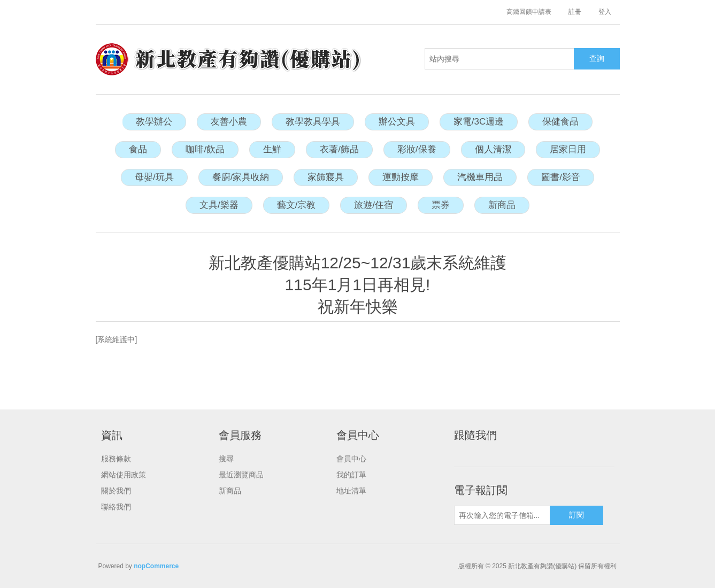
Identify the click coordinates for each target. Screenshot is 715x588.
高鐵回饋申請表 (529, 12)
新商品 (502, 205)
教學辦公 (154, 122)
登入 (605, 12)
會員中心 (351, 459)
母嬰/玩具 (154, 177)
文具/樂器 (219, 205)
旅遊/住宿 (374, 205)
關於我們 (116, 491)
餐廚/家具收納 (241, 177)
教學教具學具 (313, 122)
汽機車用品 (480, 177)
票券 (441, 205)
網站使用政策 (124, 475)
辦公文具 (397, 122)
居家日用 (568, 149)
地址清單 (351, 491)
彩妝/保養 (417, 149)
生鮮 (272, 149)
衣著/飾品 (339, 149)
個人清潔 (493, 149)
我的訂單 (351, 475)
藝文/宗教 (297, 205)
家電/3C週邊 (479, 122)
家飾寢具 (326, 177)
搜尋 (226, 459)
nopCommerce (156, 566)
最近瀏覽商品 (241, 475)
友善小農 (229, 122)
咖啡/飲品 (205, 149)
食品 (138, 149)
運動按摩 (401, 177)
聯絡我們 (116, 507)
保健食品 (560, 122)
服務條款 (116, 459)
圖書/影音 (561, 177)
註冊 (575, 12)
